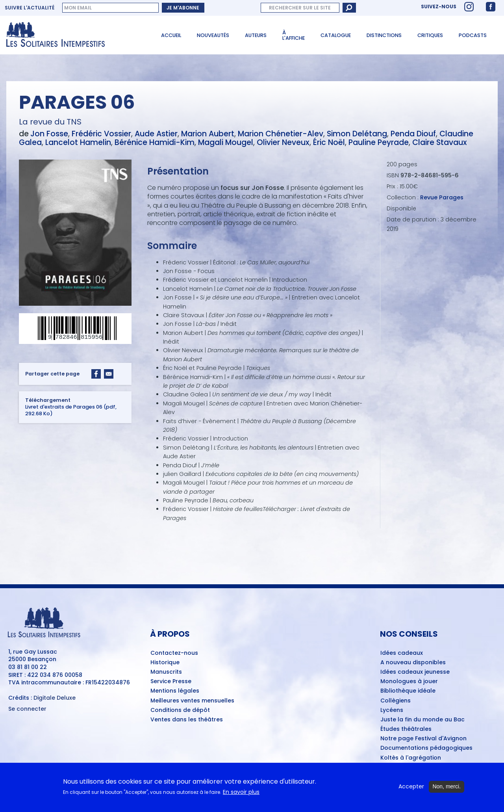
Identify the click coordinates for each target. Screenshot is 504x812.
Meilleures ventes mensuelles (192, 701)
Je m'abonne (183, 8)
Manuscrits (166, 672)
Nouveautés (213, 35)
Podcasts (473, 35)
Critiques (430, 35)
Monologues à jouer (409, 682)
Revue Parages (442, 197)
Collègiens (396, 701)
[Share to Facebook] (96, 374)
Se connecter (27, 709)
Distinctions (384, 35)
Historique (165, 663)
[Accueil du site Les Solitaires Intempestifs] (75, 35)
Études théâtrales (406, 729)
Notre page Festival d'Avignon (423, 739)
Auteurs (256, 35)
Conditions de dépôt (180, 710)
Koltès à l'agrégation (411, 758)
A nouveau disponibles (413, 663)
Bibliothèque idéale (408, 691)
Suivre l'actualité (30, 8)
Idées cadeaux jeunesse (415, 672)
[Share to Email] (109, 374)
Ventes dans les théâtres (187, 720)
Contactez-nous (174, 653)
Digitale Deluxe (55, 698)
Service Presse (171, 682)
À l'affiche (294, 35)
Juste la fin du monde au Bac (422, 720)
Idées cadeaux (402, 653)
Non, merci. (447, 790)
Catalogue (336, 35)
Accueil (171, 35)
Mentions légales (175, 691)
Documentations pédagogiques (426, 748)
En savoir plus (241, 796)
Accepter (411, 791)
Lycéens (392, 710)
